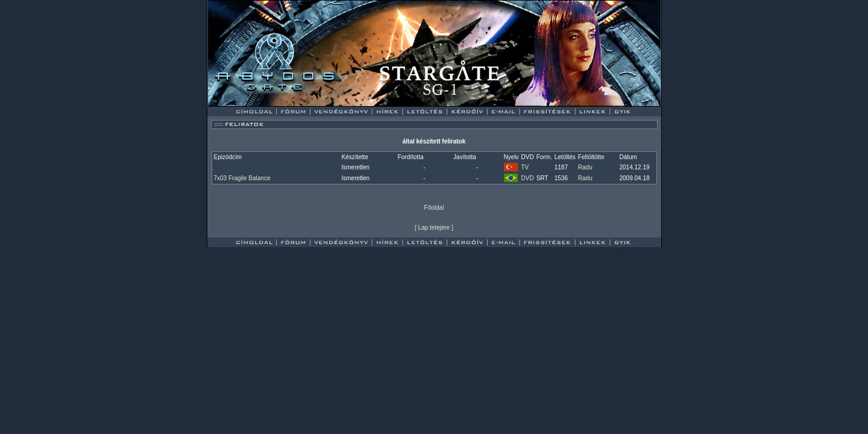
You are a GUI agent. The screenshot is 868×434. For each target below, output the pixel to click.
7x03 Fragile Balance (242, 178)
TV (525, 167)
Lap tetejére (434, 228)
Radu (585, 167)
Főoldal (434, 208)
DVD (528, 178)
